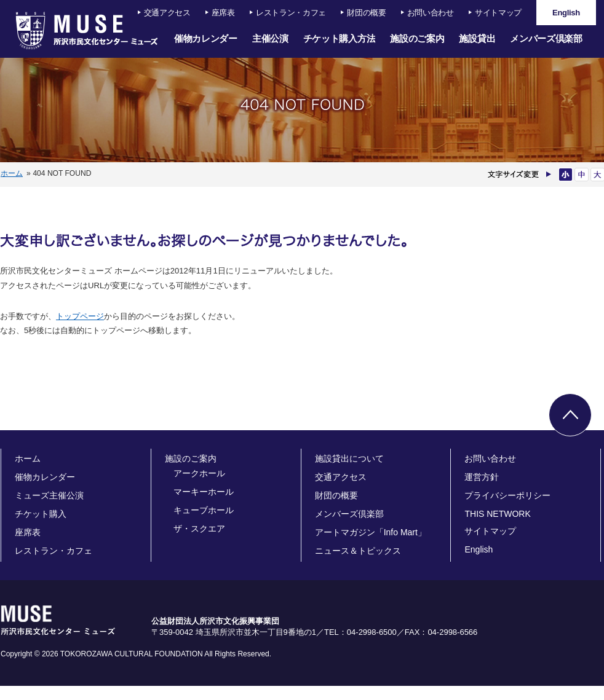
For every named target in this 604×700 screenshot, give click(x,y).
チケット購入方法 (340, 38)
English (479, 549)
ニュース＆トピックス (358, 551)
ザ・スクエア (199, 529)
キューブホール (204, 510)
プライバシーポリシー (507, 495)
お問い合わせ (431, 13)
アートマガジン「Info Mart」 (371, 532)
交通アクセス (167, 13)
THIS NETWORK (497, 514)
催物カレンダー (206, 38)
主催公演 (270, 38)
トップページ (80, 316)
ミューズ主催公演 (49, 495)
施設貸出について (349, 458)
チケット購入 (41, 514)
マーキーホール (204, 492)
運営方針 (482, 477)
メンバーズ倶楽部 (546, 38)
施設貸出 (477, 38)
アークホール (199, 473)
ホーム (12, 173)
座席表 (223, 13)
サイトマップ (498, 13)
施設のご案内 (417, 38)
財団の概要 (367, 13)
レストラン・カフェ (291, 13)
